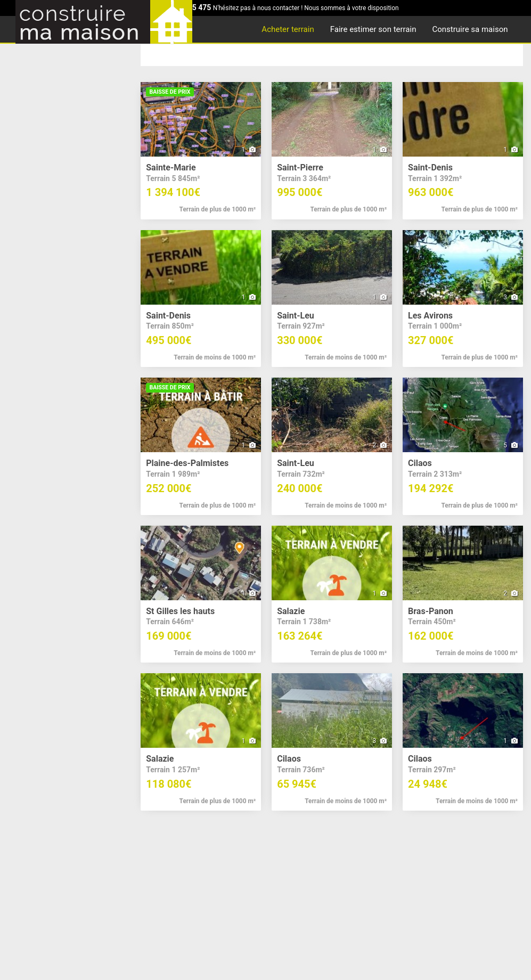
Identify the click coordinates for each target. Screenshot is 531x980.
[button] (201, 151)
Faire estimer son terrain (373, 29)
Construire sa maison (470, 29)
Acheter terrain (288, 29)
